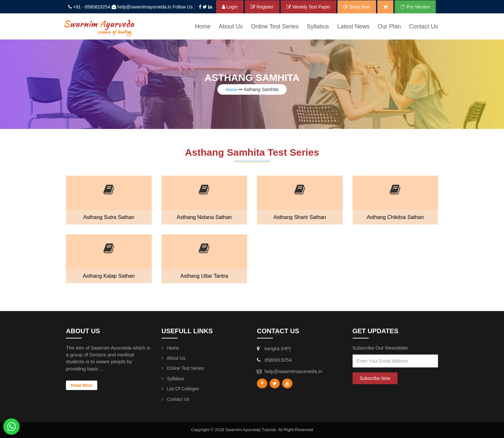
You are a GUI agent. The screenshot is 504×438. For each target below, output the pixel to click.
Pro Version (415, 7)
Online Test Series (275, 26)
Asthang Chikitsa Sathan (395, 217)
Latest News (353, 26)
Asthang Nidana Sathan (204, 217)
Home (203, 26)
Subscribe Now (375, 378)
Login (230, 7)
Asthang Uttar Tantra (204, 276)
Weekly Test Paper (308, 7)
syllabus (318, 26)
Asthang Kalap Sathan (109, 276)
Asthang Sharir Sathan (300, 217)
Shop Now (357, 7)
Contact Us (424, 26)
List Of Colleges (181, 389)
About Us (231, 26)
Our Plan (389, 26)
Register (262, 7)
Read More (82, 385)
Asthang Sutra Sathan (109, 217)
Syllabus (173, 379)
